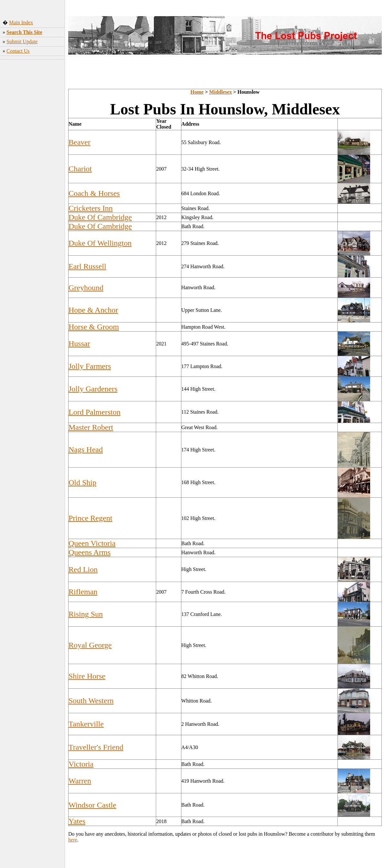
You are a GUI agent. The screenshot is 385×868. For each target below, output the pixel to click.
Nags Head (86, 450)
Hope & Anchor (93, 310)
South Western (91, 701)
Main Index (21, 22)
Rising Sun (86, 614)
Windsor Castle (92, 805)
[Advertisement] (32, 163)
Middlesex (220, 92)
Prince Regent (90, 518)
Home (197, 92)
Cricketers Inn (91, 208)
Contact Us (18, 51)
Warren (80, 781)
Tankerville (86, 724)
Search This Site (24, 32)
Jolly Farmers (90, 366)
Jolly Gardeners (93, 389)
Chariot (80, 169)
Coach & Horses (94, 193)
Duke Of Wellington (100, 243)
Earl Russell (87, 266)
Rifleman (83, 592)
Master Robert (91, 427)
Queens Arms (90, 552)
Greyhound (86, 288)
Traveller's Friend (96, 747)
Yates (77, 821)
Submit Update (22, 42)
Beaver (80, 142)
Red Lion (83, 569)
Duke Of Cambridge (100, 217)
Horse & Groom (94, 327)
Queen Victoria (92, 543)
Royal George (90, 645)
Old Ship (82, 482)
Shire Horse (87, 676)
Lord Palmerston (95, 412)
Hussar (79, 344)
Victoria (81, 764)
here (73, 840)
